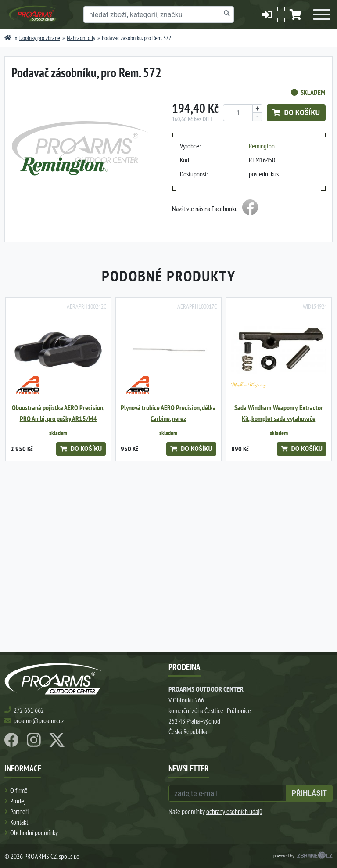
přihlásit (309, 793)
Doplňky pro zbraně (40, 38)
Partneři (19, 811)
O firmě (19, 790)
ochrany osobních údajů (234, 811)
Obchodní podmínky (34, 832)
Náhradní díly (81, 38)
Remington (262, 146)
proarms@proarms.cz (39, 720)
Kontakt (19, 822)
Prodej (18, 801)
